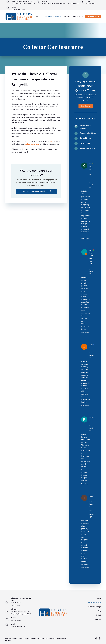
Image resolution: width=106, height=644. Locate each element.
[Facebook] (96, 638)
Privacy (43, 638)
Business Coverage (72, 17)
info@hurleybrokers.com (19, 9)
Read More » (85, 238)
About (40, 17)
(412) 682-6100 (90, 3)
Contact (98, 615)
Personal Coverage (53, 17)
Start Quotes (93, 16)
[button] (36, 191)
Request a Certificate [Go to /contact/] (88, 133)
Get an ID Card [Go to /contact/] (85, 138)
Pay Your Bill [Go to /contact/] (85, 143)
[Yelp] (100, 638)
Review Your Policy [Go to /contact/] (87, 148)
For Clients (97, 619)
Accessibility (51, 638)
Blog (99, 611)
